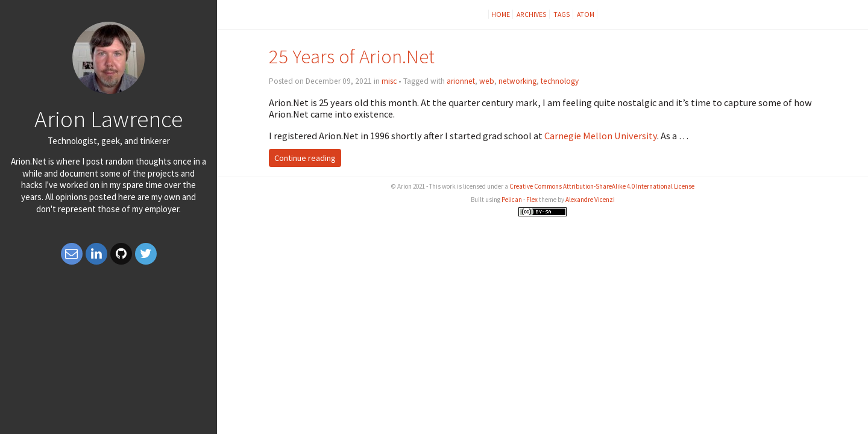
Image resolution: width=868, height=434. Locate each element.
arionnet (461, 81)
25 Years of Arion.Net (352, 56)
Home (501, 14)
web (487, 81)
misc (389, 81)
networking (517, 81)
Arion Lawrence (108, 119)
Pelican (512, 200)
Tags (562, 14)
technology (560, 81)
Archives (532, 14)
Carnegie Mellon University (601, 136)
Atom (586, 14)
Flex (532, 200)
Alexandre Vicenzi (590, 200)
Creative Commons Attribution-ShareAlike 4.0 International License (602, 186)
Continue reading (305, 158)
